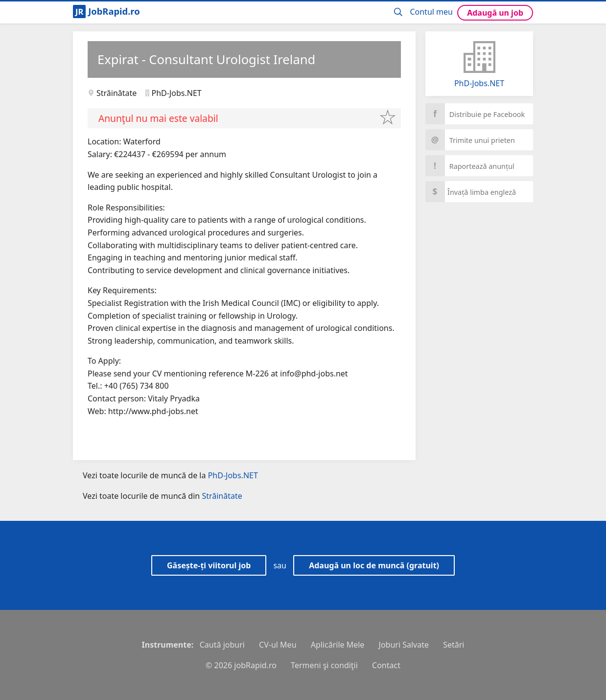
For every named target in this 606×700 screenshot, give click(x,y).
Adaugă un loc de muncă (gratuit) (374, 565)
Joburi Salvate (404, 645)
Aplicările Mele (338, 645)
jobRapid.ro (255, 665)
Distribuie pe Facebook (475, 114)
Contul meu (431, 12)
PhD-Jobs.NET (479, 83)
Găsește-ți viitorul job (209, 565)
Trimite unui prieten (470, 140)
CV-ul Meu (278, 645)
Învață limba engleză (471, 192)
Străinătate (117, 93)
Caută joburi (222, 645)
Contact (386, 665)
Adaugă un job (495, 13)
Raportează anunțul (470, 166)
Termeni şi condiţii (324, 665)
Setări (454, 645)
